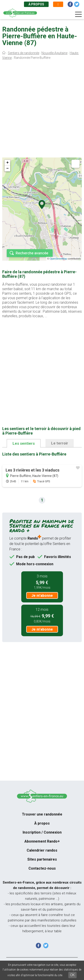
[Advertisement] (42, 110)
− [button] (8, 169)
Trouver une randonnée (42, 814)
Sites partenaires (42, 859)
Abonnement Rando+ (42, 841)
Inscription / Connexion (42, 832)
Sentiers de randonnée (24, 53)
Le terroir (60, 443)
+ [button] (8, 163)
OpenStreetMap (58, 259)
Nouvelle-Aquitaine (54, 53)
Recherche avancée (32, 253)
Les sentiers (24, 443)
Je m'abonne (42, 596)
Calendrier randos (42, 850)
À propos (36, 4)
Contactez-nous (42, 868)
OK (72, 975)
